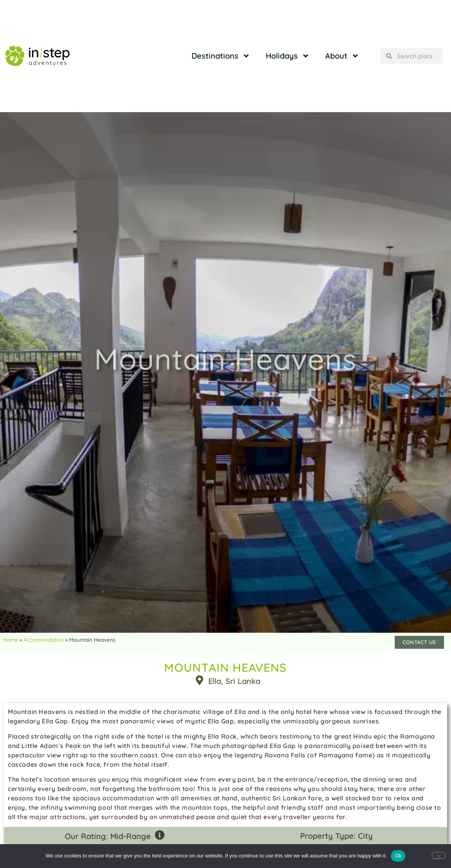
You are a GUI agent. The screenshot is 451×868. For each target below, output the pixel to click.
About (342, 56)
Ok (398, 856)
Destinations (221, 56)
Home (11, 640)
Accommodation (44, 640)
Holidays (288, 56)
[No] (438, 855)
